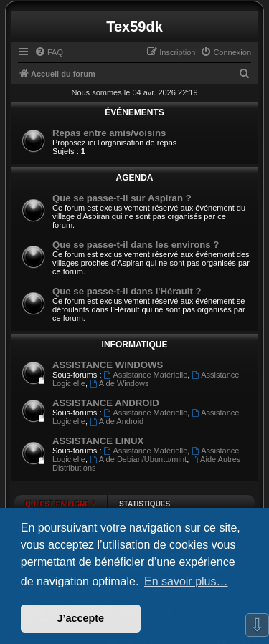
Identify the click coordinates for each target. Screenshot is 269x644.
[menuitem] (49, 52)
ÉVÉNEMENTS (134, 112)
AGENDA (134, 178)
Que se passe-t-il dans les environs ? (136, 245)
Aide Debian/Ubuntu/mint (138, 459)
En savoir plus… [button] (186, 581)
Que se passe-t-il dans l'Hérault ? (127, 291)
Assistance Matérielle (146, 375)
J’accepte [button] (81, 618)
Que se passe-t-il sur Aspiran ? (122, 198)
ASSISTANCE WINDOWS (108, 365)
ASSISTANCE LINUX (98, 441)
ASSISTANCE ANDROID (106, 403)
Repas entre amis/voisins (109, 133)
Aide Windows (119, 383)
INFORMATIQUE (135, 345)
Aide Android (117, 421)
